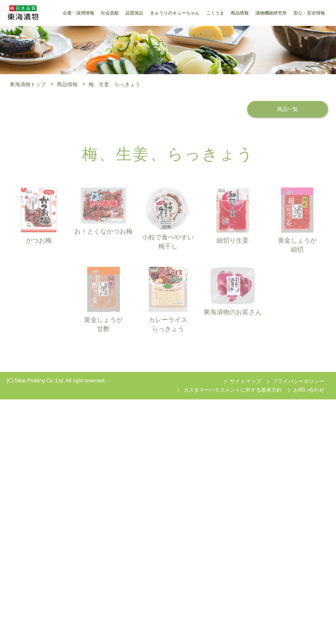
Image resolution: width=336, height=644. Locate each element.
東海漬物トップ (28, 84)
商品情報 (67, 84)
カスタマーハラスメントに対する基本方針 (233, 390)
